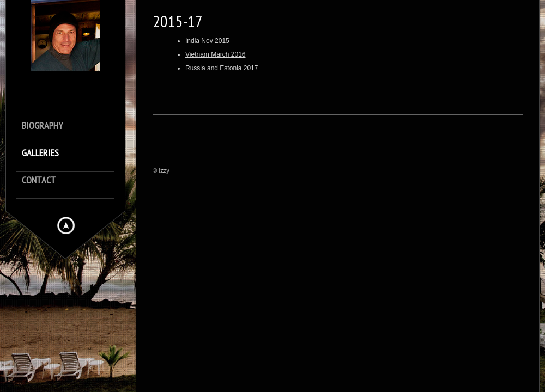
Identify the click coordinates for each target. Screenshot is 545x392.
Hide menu (66, 225)
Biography (42, 126)
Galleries (40, 153)
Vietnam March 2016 (216, 54)
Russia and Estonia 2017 (222, 68)
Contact (39, 180)
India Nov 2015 (207, 41)
